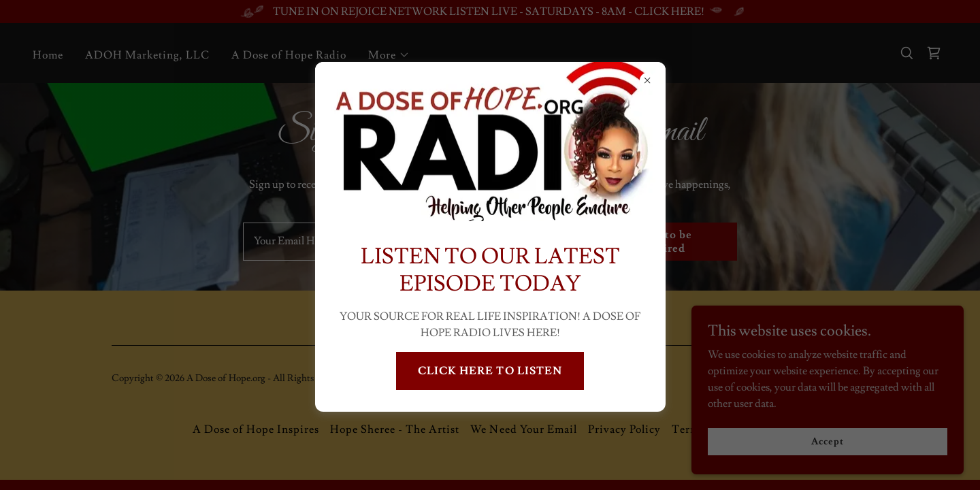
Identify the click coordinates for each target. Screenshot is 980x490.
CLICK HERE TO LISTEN (490, 371)
